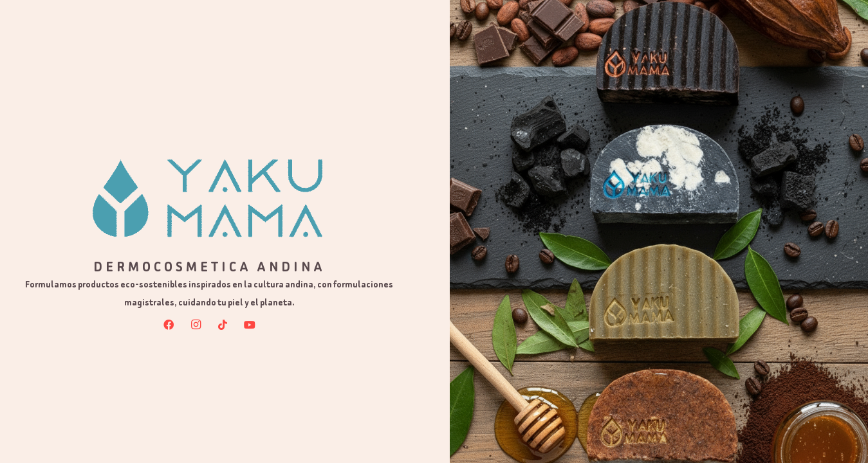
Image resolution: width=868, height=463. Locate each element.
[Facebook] (169, 325)
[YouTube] (250, 325)
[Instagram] (196, 325)
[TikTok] (223, 325)
